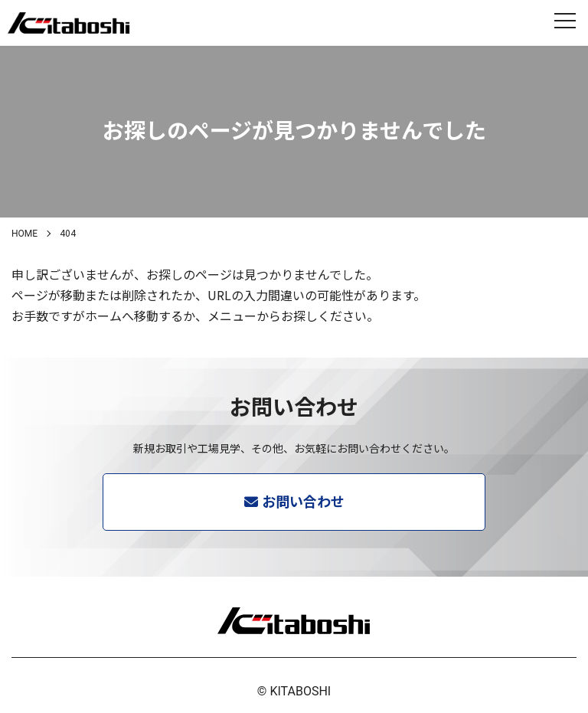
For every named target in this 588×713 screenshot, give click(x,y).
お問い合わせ (303, 501)
